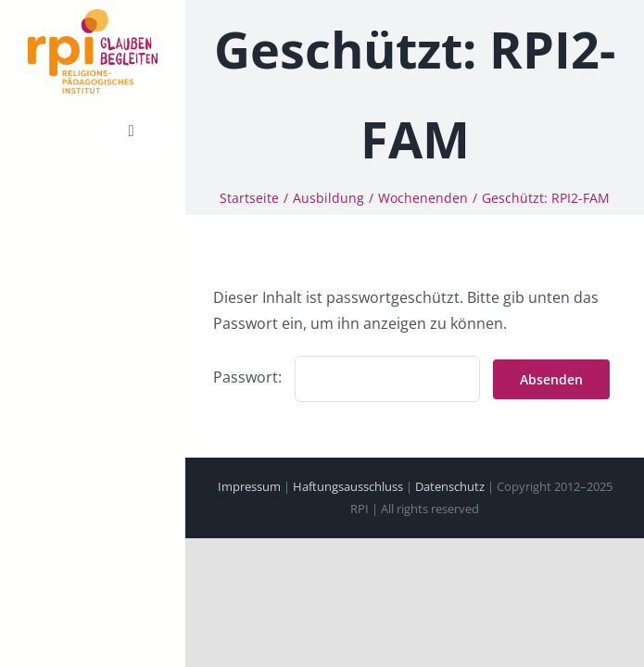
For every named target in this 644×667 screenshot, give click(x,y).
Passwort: (347, 375)
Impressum (249, 485)
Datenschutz (450, 485)
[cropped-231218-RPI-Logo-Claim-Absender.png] (93, 17)
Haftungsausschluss (348, 485)
